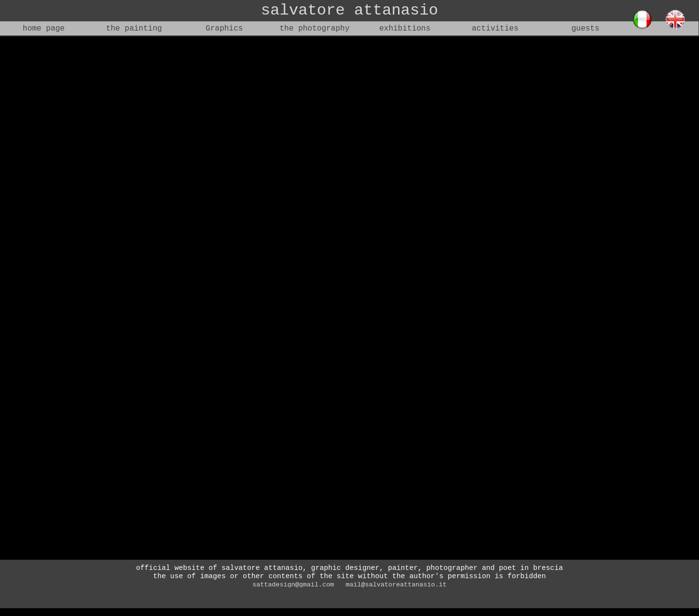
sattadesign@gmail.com (293, 585)
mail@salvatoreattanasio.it (396, 585)
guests (585, 29)
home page (44, 29)
